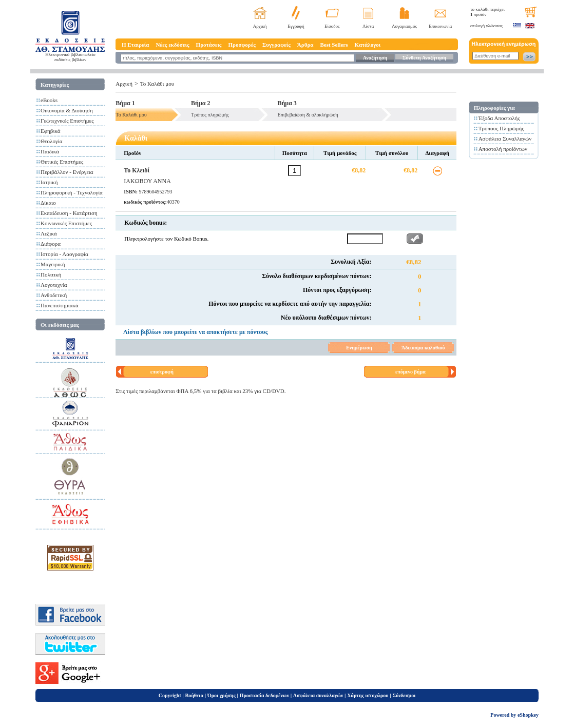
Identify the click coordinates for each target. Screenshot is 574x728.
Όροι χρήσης (222, 695)
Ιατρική (49, 182)
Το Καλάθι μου (157, 84)
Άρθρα (305, 45)
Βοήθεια (195, 695)
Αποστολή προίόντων (503, 149)
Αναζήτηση (375, 58)
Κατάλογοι (368, 45)
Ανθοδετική (54, 295)
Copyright (170, 695)
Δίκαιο (48, 203)
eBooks (49, 100)
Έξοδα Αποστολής (499, 118)
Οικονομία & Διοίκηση (67, 110)
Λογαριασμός (404, 26)
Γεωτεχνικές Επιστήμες (67, 121)
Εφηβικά (51, 131)
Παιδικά (50, 151)
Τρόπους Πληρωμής (501, 128)
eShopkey (528, 715)
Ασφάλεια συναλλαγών (318, 695)
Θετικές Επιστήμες (62, 162)
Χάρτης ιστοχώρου (368, 695)
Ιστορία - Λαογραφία (64, 254)
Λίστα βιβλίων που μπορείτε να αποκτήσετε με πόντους (196, 332)
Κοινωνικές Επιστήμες (66, 223)
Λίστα (368, 26)
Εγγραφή (296, 26)
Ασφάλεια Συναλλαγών (505, 139)
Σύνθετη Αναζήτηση (424, 58)
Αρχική (260, 26)
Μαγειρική (53, 264)
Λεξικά (49, 233)
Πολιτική (51, 274)
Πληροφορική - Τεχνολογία (72, 192)
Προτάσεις (209, 45)
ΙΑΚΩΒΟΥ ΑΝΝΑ (147, 181)
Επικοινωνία (440, 26)
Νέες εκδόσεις (172, 45)
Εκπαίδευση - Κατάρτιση (69, 213)
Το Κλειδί (137, 170)
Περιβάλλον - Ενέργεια (67, 172)
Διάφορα (51, 244)
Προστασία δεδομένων (264, 695)
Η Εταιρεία (135, 45)
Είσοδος (332, 26)
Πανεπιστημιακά (60, 305)
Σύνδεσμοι (404, 695)
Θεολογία (51, 141)
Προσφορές (242, 45)
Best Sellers (334, 45)
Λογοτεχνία (54, 285)
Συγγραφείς (276, 45)
